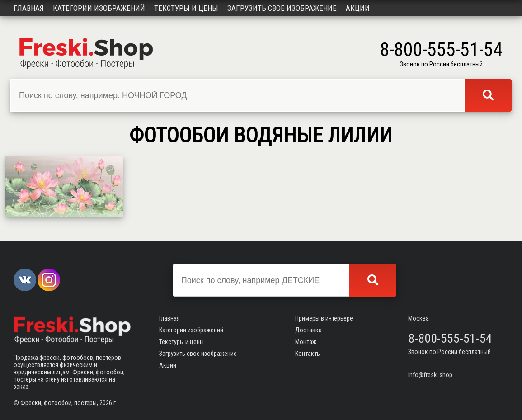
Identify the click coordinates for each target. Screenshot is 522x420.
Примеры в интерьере (324, 318)
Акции (358, 8)
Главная (29, 8)
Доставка (308, 330)
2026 (106, 403)
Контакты (308, 354)
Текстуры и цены (186, 8)
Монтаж (306, 342)
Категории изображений (99, 8)
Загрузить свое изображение (282, 8)
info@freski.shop (430, 375)
